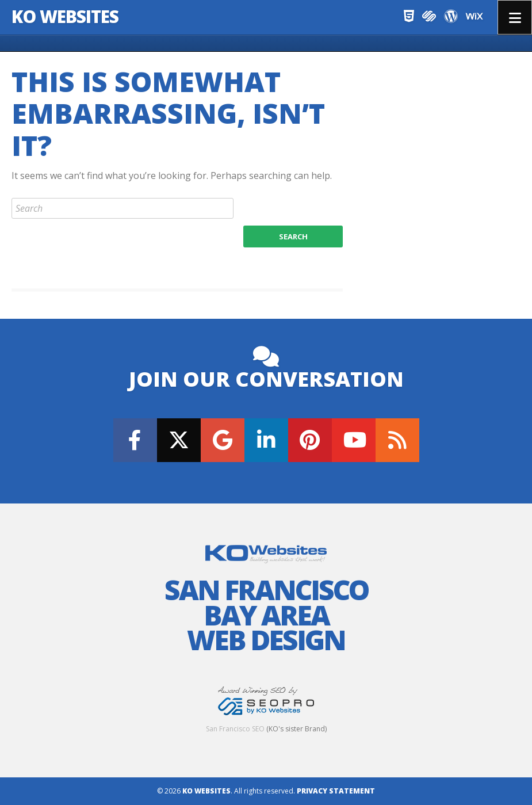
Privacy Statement (336, 791)
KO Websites (65, 16)
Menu (515, 17)
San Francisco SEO (235, 729)
